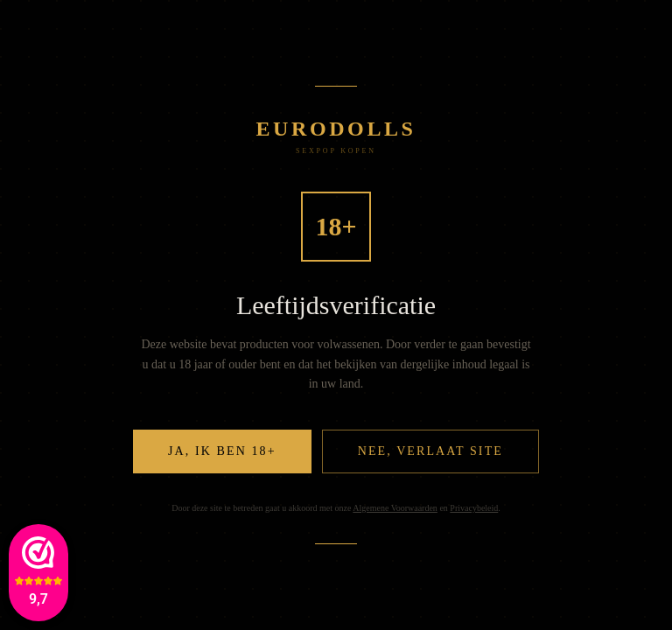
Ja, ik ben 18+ (222, 451)
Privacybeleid (474, 508)
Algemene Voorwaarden (395, 508)
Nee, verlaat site (430, 451)
